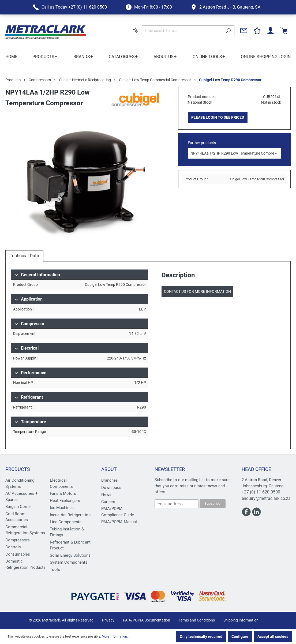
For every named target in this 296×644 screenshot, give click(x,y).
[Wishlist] (257, 31)
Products (18, 469)
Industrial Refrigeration (70, 515)
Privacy (108, 620)
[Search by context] (136, 30)
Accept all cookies (273, 636)
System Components (69, 562)
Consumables (18, 554)
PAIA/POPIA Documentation (147, 620)
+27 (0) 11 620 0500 (261, 492)
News (106, 495)
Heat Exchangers (65, 501)
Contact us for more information (197, 291)
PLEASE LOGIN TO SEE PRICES (218, 117)
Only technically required (201, 636)
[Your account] (271, 31)
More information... (116, 636)
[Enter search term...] (182, 31)
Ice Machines (62, 508)
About (109, 469)
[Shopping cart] (284, 31)
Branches (110, 480)
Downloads (111, 488)
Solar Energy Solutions (70, 555)
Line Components (66, 522)
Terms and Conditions (197, 620)
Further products (202, 143)
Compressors (18, 540)
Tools (55, 570)
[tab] (24, 256)
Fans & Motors (63, 493)
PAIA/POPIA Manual (119, 522)
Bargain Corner (19, 507)
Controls (13, 547)
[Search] (228, 31)
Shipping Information (241, 620)
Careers (108, 502)
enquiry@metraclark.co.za (266, 498)
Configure (240, 636)
